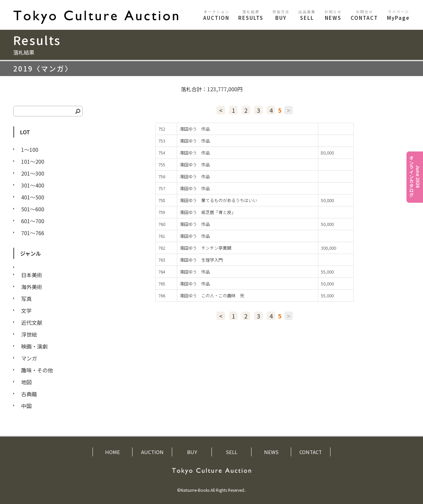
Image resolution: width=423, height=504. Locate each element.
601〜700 (33, 221)
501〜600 (33, 209)
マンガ (29, 358)
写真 (26, 299)
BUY (281, 15)
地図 (26, 382)
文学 (26, 311)
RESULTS (251, 15)
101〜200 (33, 161)
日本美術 (32, 275)
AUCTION (216, 15)
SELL (307, 15)
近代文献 (32, 322)
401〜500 (33, 197)
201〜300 (33, 173)
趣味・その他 (37, 370)
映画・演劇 (34, 346)
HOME (113, 452)
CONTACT (364, 15)
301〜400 (33, 185)
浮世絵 (29, 334)
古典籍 (29, 394)
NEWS (333, 15)
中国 (26, 406)
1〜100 (30, 149)
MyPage (398, 15)
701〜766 (33, 233)
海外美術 (32, 287)
